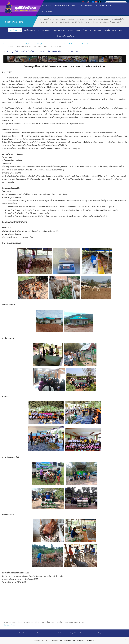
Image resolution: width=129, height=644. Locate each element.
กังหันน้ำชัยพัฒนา (100, 6)
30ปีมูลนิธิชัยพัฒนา (49, 12)
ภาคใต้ (120, 30)
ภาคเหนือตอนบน (15, 30)
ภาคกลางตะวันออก (44, 30)
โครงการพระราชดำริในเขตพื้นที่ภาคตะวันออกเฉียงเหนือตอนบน (72, 44)
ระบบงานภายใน (33, 633)
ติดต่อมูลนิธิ (72, 633)
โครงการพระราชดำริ (62, 6)
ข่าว (79, 6)
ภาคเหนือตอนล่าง (29, 30)
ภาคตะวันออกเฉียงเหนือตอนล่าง (104, 30)
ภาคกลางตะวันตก (59, 30)
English (61, 633)
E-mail (22, 633)
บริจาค (110, 6)
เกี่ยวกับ (51, 6)
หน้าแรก (45, 6)
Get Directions (9, 625)
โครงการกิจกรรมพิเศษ (66, 36)
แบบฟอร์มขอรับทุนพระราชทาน (99, 633)
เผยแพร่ (74, 6)
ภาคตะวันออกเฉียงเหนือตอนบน (79, 30)
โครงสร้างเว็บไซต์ (48, 633)
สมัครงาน (82, 633)
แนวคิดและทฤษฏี (87, 6)
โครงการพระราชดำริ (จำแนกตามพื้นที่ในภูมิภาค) (29, 44)
